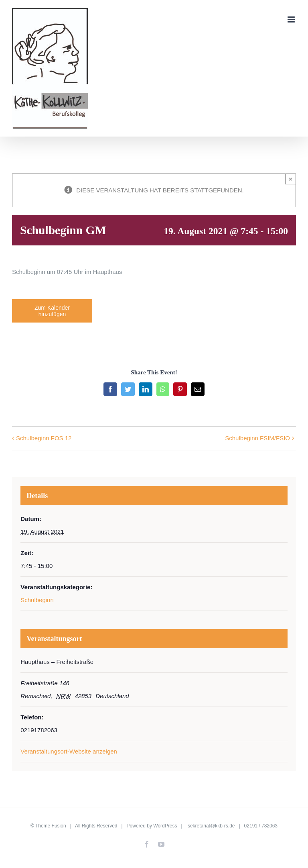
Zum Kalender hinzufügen (52, 311)
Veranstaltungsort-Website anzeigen (69, 751)
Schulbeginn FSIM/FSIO (257, 438)
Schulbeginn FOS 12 (44, 438)
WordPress (165, 826)
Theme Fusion (51, 826)
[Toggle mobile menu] (292, 19)
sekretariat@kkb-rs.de (211, 826)
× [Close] (291, 179)
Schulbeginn (37, 600)
